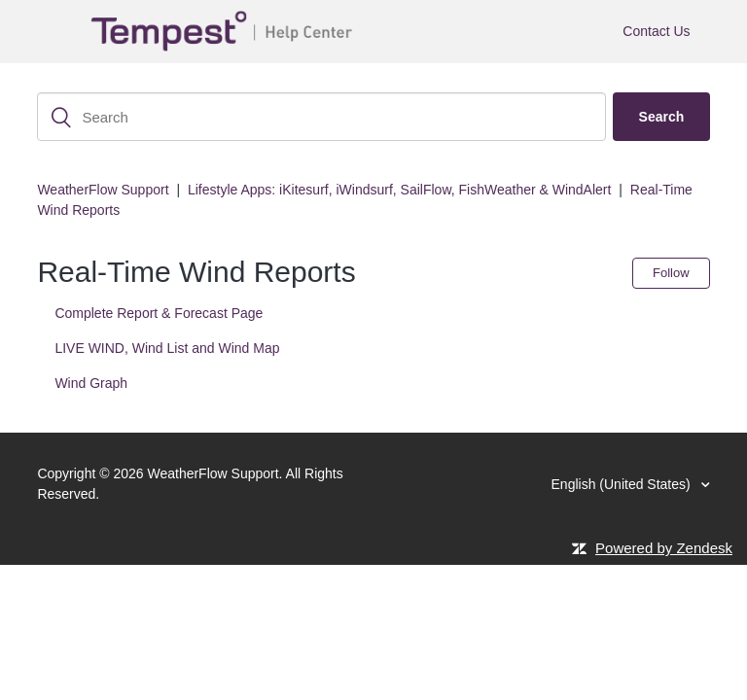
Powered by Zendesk (664, 548)
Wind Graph (91, 383)
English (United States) (623, 484)
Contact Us (656, 31)
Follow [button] (671, 273)
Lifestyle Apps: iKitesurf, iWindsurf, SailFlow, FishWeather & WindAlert (399, 190)
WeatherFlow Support (103, 190)
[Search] (321, 117)
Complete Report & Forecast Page (159, 313)
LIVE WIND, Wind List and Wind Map (167, 348)
